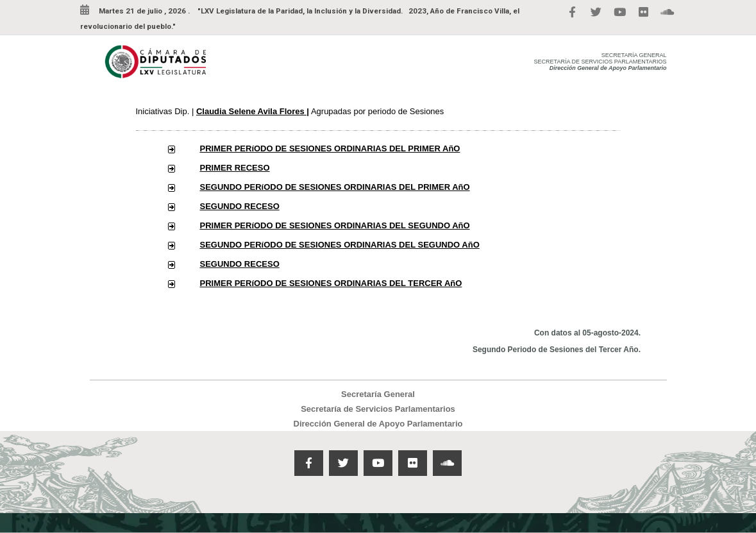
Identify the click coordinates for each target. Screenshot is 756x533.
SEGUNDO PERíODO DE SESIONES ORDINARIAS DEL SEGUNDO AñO (340, 245)
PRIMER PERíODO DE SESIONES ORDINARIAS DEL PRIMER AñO (330, 148)
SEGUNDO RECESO (240, 206)
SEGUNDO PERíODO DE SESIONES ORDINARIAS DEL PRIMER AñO (335, 187)
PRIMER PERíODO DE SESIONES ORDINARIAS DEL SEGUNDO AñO (335, 225)
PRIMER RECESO (235, 168)
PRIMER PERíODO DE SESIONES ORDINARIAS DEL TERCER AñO (331, 283)
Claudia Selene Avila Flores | (253, 111)
